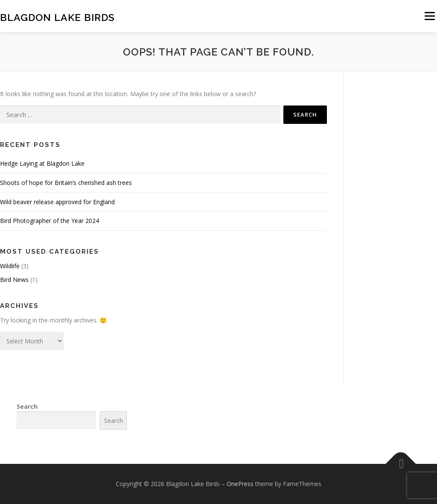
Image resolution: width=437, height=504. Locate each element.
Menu (430, 16)
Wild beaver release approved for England (57, 202)
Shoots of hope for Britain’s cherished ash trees (66, 183)
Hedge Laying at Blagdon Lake (42, 163)
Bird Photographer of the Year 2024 (50, 221)
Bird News (14, 280)
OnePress (240, 484)
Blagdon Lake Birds (57, 17)
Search (27, 406)
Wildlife (10, 266)
